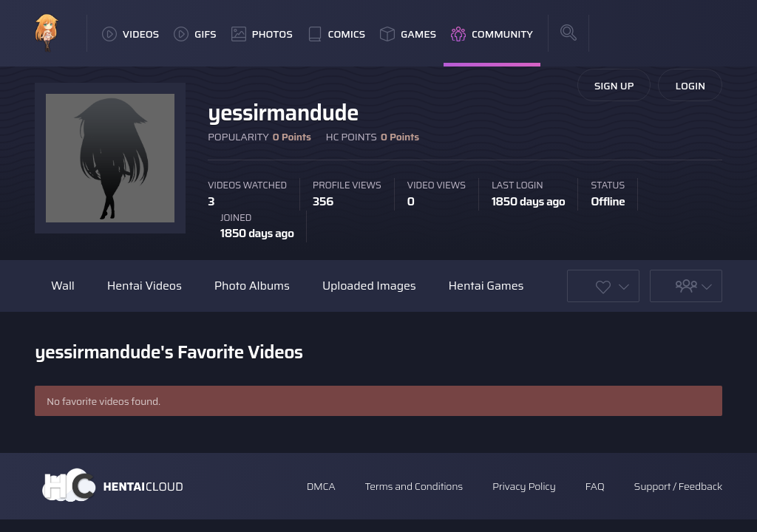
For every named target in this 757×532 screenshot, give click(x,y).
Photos (262, 34)
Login (690, 86)
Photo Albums (252, 286)
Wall (63, 286)
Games (408, 34)
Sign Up (614, 86)
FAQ (595, 486)
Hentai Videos (145, 286)
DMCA (321, 486)
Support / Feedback (678, 486)
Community (492, 34)
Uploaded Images (369, 286)
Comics (336, 34)
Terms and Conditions (413, 486)
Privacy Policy (524, 486)
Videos (130, 34)
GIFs (195, 34)
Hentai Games (486, 286)
